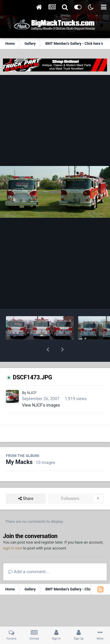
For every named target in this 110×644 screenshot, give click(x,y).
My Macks (19, 447)
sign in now (13, 533)
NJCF (32, 377)
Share (26, 483)
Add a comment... (29, 556)
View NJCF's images (41, 390)
